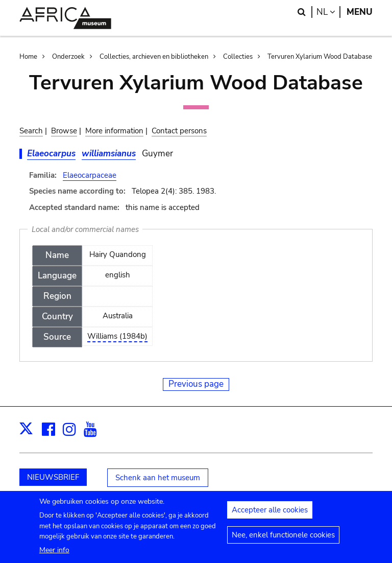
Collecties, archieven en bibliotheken (154, 57)
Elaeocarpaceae (90, 175)
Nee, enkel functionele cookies (283, 539)
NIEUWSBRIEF (53, 477)
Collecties (238, 57)
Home (28, 57)
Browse (64, 131)
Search (31, 131)
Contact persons (179, 131)
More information (114, 131)
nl (328, 12)
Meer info (54, 554)
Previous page (196, 384)
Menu (360, 12)
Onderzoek (68, 57)
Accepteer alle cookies (270, 514)
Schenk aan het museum (158, 478)
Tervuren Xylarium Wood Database (320, 57)
